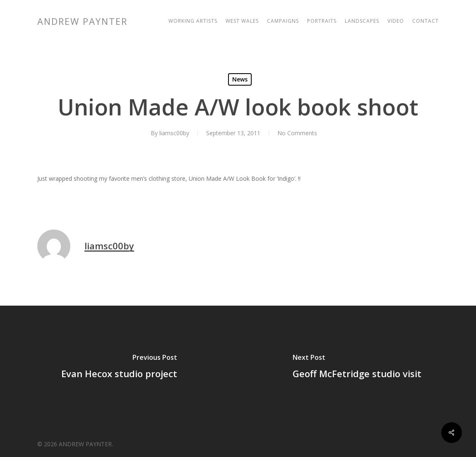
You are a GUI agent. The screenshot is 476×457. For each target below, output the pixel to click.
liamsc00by (174, 133)
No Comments (297, 133)
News (240, 79)
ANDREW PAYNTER (82, 21)
